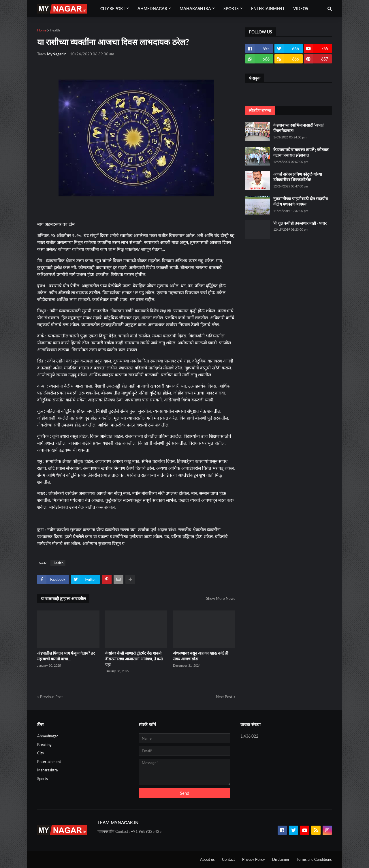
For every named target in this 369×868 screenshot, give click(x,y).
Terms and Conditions (314, 859)
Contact (228, 859)
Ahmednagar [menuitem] (152, 9)
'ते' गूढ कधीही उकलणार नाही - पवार (300, 223)
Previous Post (51, 697)
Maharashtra (47, 770)
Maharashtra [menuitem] (195, 9)
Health (55, 30)
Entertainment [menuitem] (268, 9)
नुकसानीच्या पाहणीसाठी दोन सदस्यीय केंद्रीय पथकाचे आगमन (301, 201)
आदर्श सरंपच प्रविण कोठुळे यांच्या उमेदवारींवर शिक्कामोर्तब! (298, 177)
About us (207, 859)
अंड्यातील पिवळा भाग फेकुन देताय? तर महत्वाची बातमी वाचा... (66, 656)
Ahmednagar (48, 736)
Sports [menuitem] (231, 9)
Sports (43, 779)
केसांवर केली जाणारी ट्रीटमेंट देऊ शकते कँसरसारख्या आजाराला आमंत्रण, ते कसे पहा (134, 659)
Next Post (224, 697)
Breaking (44, 745)
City (41, 753)
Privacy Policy (254, 859)
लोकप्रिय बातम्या (260, 110)
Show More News (221, 598)
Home (42, 30)
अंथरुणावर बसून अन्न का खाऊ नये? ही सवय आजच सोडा (201, 656)
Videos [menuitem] (301, 9)
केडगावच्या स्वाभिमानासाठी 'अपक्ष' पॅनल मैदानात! (299, 128)
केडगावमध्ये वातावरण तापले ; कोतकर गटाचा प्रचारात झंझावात (301, 152)
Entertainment (49, 762)
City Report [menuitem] (113, 9)
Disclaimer (281, 859)
